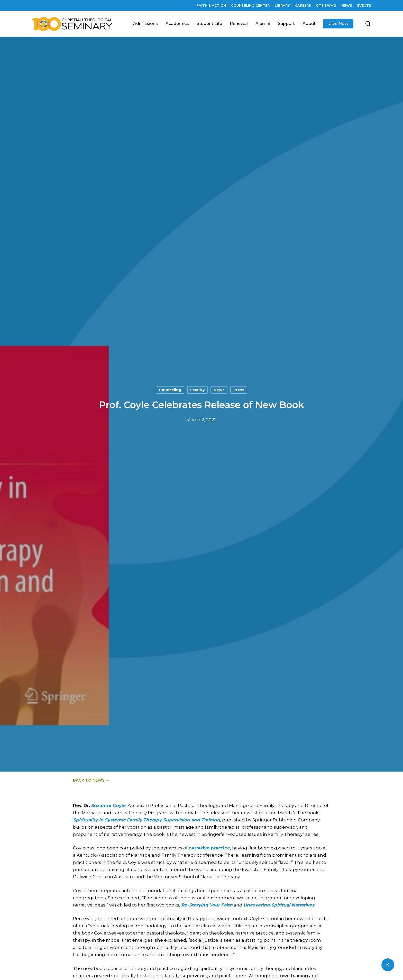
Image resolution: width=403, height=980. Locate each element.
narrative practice (209, 848)
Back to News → (91, 780)
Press (239, 390)
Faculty (197, 390)
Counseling (170, 390)
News (219, 390)
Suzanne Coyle (108, 805)
